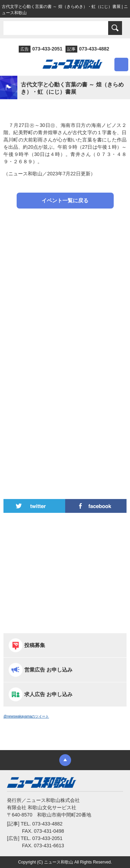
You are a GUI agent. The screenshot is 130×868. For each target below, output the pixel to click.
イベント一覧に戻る (65, 200)
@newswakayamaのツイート (26, 716)
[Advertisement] (65, 287)
